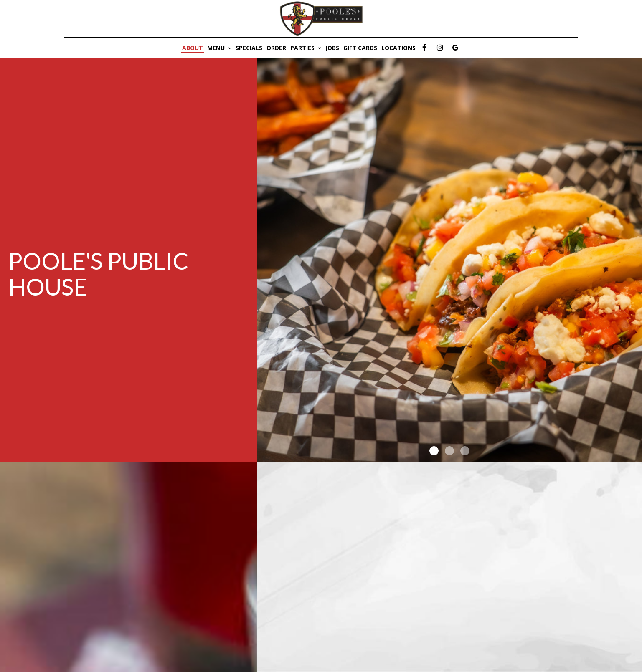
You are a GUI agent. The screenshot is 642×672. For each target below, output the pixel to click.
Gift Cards (360, 48)
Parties (306, 48)
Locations (398, 48)
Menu (219, 48)
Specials (249, 48)
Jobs (332, 48)
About (193, 48)
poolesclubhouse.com (319, 629)
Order (276, 48)
